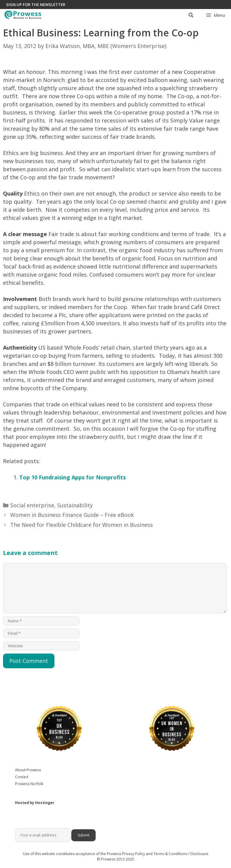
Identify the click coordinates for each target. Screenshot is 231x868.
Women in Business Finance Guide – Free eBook (72, 515)
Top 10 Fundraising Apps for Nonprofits (72, 477)
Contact (22, 777)
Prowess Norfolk (29, 784)
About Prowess (28, 770)
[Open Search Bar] (191, 15)
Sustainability (75, 505)
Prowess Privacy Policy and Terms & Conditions (147, 854)
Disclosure (199, 854)
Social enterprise (32, 505)
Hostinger (45, 803)
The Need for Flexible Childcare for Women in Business (82, 525)
